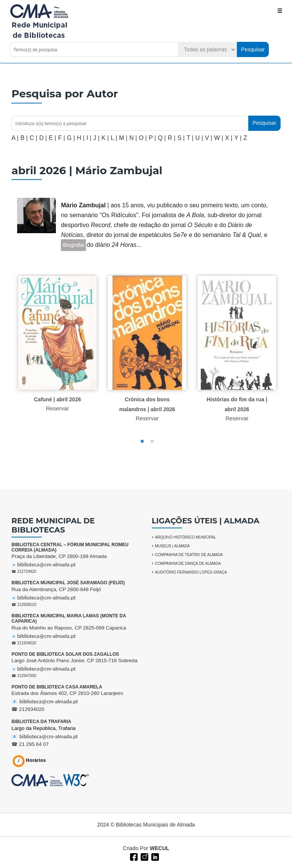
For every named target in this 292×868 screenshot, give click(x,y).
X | (229, 138)
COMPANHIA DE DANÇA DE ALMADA (188, 564)
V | (209, 138)
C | (33, 138)
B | (24, 138)
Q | (162, 138)
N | (133, 138)
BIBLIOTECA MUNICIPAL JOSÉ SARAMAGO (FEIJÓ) (68, 583)
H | (81, 138)
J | (96, 138)
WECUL (159, 848)
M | (123, 138)
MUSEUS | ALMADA (173, 546)
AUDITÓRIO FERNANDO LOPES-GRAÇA (191, 572)
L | (114, 138)
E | (52, 138)
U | (199, 138)
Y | (238, 138)
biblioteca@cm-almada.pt (46, 564)
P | (152, 138)
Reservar (61, 408)
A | (15, 138)
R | (171, 138)
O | (143, 138)
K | (105, 138)
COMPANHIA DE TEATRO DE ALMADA (189, 555)
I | (89, 138)
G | (71, 138)
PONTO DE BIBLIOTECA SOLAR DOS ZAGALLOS (65, 654)
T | (190, 138)
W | (219, 138)
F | (62, 138)
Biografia (73, 245)
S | (181, 138)
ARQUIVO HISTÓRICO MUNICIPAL (186, 537)
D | (43, 138)
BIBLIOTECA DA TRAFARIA (41, 722)
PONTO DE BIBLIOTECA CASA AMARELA (57, 687)
